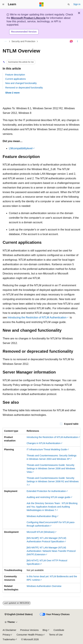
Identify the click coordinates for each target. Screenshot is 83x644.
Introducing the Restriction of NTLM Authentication (37, 317)
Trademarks (9, 639)
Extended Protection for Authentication (46, 491)
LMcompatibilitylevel (21, 148)
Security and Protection (23, 41)
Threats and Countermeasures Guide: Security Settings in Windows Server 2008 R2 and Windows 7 (53, 481)
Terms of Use (56, 635)
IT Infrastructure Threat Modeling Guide (47, 449)
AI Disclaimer (9, 630)
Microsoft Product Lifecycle (28, 18)
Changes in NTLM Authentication (44, 443)
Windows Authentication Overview (44, 586)
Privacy (6, 635)
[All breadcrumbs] (6, 41)
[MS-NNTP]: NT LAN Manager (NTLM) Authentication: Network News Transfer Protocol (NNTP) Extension (51, 551)
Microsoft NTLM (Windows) (41, 532)
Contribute (59, 630)
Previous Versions (29, 630)
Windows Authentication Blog (42, 516)
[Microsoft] (41, 4)
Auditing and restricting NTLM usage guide (48, 497)
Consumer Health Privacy (30, 635)
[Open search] (69, 4)
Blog (45, 630)
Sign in (77, 4)
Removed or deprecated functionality (24, 88)
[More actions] (77, 41)
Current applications (16, 79)
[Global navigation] (3, 4)
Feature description (15, 75)
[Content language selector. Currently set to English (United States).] (19, 614)
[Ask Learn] (71, 41)
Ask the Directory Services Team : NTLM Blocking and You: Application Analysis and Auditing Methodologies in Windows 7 (52, 507)
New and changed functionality (21, 83)
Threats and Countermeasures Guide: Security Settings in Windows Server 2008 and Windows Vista (51, 468)
